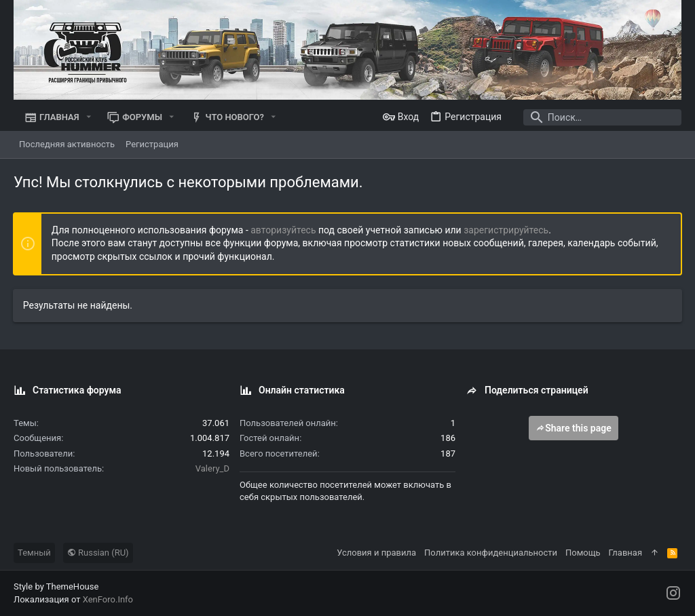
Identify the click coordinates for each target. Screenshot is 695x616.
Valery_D (212, 468)
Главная (625, 553)
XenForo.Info (108, 599)
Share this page (574, 428)
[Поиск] (597, 117)
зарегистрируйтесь (507, 230)
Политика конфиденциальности (491, 553)
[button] (89, 117)
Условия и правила (376, 553)
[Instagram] (673, 593)
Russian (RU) (98, 553)
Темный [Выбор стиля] (34, 553)
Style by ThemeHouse (56, 586)
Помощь (583, 553)
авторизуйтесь (284, 230)
